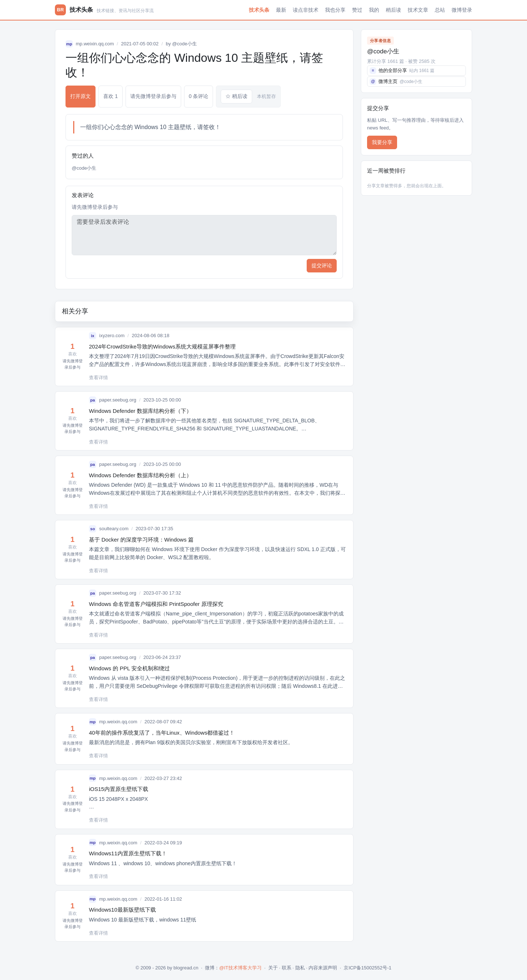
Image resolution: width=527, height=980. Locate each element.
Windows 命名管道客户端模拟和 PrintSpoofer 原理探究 (156, 604)
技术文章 (418, 10)
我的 (374, 10)
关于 (273, 968)
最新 (281, 10)
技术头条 (259, 10)
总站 (440, 10)
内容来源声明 (323, 968)
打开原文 (81, 96)
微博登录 (462, 10)
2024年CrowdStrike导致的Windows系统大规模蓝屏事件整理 (162, 346)
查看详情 (98, 378)
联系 (287, 968)
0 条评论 (199, 96)
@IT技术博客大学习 (240, 968)
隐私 (300, 968)
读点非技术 (306, 10)
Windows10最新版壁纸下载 (122, 910)
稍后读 (393, 10)
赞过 (357, 10)
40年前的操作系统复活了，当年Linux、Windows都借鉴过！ (162, 733)
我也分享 (335, 10)
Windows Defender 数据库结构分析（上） (140, 475)
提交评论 (322, 265)
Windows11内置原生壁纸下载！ (128, 853)
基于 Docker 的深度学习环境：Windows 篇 (141, 540)
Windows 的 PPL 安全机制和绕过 (129, 668)
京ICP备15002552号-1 (367, 968)
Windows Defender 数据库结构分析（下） (140, 411)
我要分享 (382, 142)
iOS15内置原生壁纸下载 (119, 789)
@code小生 (184, 44)
